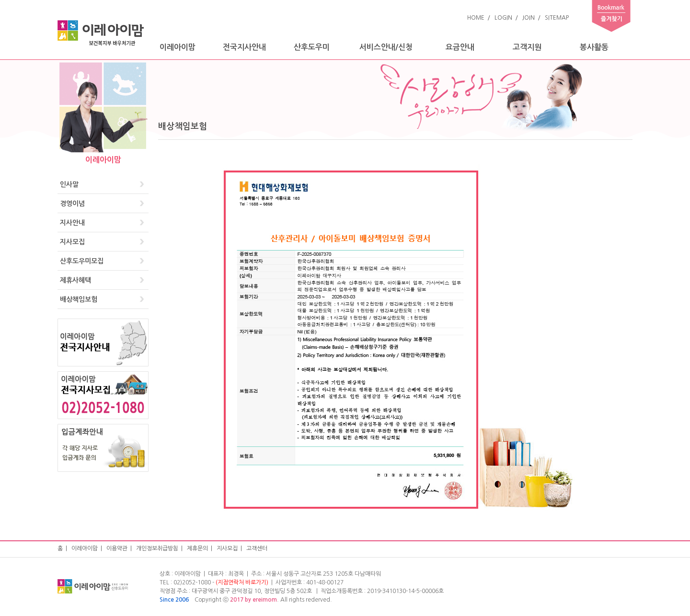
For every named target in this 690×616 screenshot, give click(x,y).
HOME (476, 18)
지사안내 (72, 223)
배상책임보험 (79, 299)
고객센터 (257, 548)
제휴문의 (197, 548)
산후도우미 (312, 47)
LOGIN (503, 18)
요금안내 (460, 47)
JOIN (529, 18)
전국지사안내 (244, 47)
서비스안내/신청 (386, 47)
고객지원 (527, 47)
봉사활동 (594, 47)
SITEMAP (557, 18)
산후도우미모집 (82, 261)
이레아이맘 (178, 47)
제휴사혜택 (75, 280)
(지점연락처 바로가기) (242, 582)
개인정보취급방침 (157, 548)
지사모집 (72, 242)
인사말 (69, 184)
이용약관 (117, 548)
